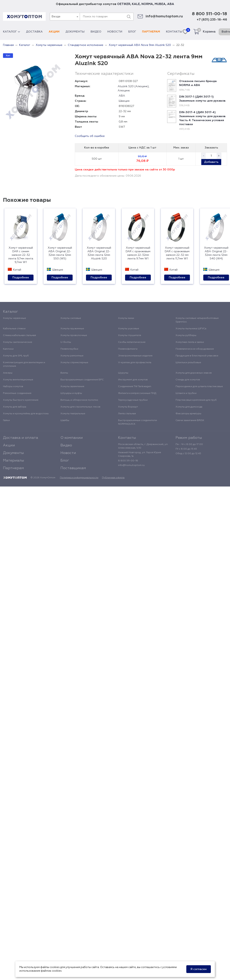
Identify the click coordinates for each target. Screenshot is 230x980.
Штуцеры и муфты (71, 393)
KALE (136, 4)
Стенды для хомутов (188, 380)
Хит (8, 56)
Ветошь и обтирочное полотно (79, 400)
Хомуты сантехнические (18, 342)
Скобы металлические (132, 342)
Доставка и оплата (21, 438)
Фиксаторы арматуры (188, 414)
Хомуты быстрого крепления (21, 400)
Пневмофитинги (128, 349)
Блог (132, 32)
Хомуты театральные (73, 414)
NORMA (147, 4)
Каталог (11, 32)
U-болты (66, 342)
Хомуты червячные (14, 318)
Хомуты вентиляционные (18, 380)
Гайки (6, 420)
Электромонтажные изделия (135, 356)
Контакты (174, 32)
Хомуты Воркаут (128, 407)
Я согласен (199, 969)
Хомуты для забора (15, 407)
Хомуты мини (126, 318)
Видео (96, 32)
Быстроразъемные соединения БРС (82, 380)
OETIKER (124, 4)
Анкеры (8, 373)
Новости (115, 32)
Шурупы (123, 373)
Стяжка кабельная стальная (19, 335)
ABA (171, 4)
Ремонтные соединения (17, 393)
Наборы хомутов (13, 387)
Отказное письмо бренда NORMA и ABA (198, 83)
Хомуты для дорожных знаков (194, 373)
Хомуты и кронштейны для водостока (26, 414)
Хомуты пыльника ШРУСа (191, 329)
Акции (54, 32)
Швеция (124, 101)
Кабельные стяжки (14, 329)
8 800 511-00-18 (209, 14)
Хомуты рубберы (186, 335)
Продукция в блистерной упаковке (197, 356)
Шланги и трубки (186, 393)
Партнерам (151, 32)
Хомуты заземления (72, 387)
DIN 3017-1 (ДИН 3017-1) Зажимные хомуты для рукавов (202, 99)
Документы (75, 32)
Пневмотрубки (69, 349)
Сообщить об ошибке (90, 136)
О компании (72, 438)
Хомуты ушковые (129, 329)
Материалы (14, 461)
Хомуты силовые (71, 318)
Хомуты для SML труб (16, 356)
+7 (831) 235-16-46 (212, 20)
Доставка (34, 32)
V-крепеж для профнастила (135, 363)
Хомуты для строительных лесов (80, 407)
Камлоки (8, 349)
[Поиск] (129, 17)
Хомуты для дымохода (189, 407)
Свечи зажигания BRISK (190, 420)
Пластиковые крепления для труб (196, 400)
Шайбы (65, 420)
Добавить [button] (211, 162)
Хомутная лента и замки (190, 342)
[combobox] (65, 17)
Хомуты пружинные (72, 329)
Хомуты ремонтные (72, 356)
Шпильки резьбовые (188, 363)
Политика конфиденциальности (79, 478)
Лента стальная (127, 414)
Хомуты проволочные (74, 335)
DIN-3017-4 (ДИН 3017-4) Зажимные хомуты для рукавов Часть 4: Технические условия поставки (202, 118)
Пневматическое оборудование (195, 349)
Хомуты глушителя (130, 335)
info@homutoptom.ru (164, 16)
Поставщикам (73, 468)
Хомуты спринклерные (74, 363)
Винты (64, 373)
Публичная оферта (113, 478)
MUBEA (160, 4)
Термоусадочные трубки (133, 400)
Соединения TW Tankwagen (135, 387)
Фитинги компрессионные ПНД (137, 393)
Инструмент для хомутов (133, 380)
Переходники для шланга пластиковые (199, 387)
